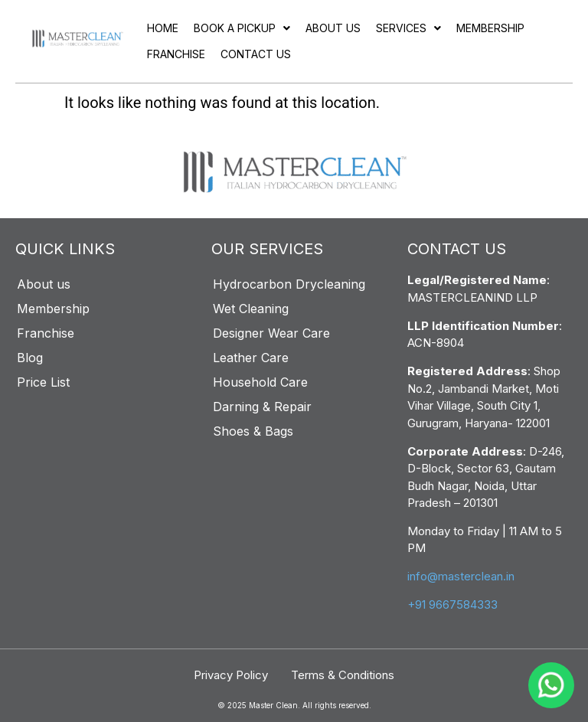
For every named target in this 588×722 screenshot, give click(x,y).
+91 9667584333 (452, 604)
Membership (490, 28)
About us (333, 28)
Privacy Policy (231, 675)
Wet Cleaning (251, 309)
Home (163, 28)
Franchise (176, 54)
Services (408, 28)
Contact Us (256, 54)
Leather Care (251, 358)
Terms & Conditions (343, 675)
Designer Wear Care (271, 333)
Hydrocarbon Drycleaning (289, 284)
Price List (43, 382)
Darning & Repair (262, 407)
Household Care (260, 382)
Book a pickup (242, 28)
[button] (242, 28)
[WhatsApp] (551, 685)
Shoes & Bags (253, 431)
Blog (30, 358)
